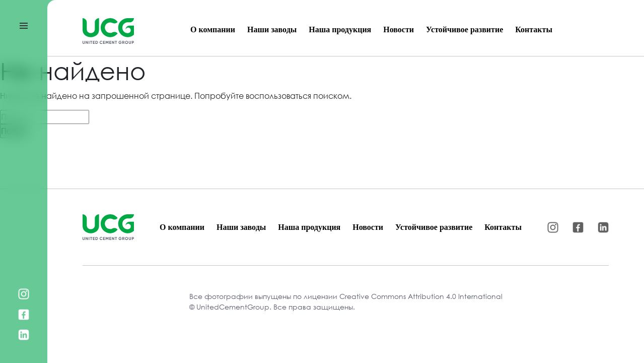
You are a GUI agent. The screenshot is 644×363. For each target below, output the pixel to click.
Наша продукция (340, 29)
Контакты (534, 29)
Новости (399, 29)
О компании (213, 29)
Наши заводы (272, 29)
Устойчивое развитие (464, 29)
